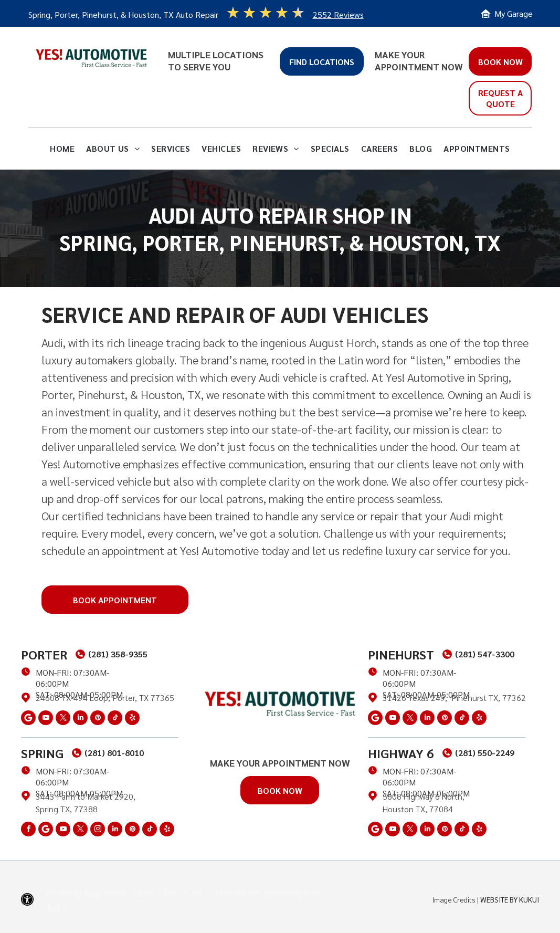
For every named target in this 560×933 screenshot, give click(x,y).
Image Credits (454, 899)
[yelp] (132, 719)
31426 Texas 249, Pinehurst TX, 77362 (454, 698)
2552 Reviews (338, 14)
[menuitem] (62, 149)
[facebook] (28, 830)
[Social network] (28, 719)
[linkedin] (80, 719)
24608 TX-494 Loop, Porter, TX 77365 (105, 698)
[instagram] (98, 830)
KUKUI (529, 899)
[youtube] (46, 719)
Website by (499, 899)
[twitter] (63, 719)
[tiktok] (115, 719)
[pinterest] (98, 719)
